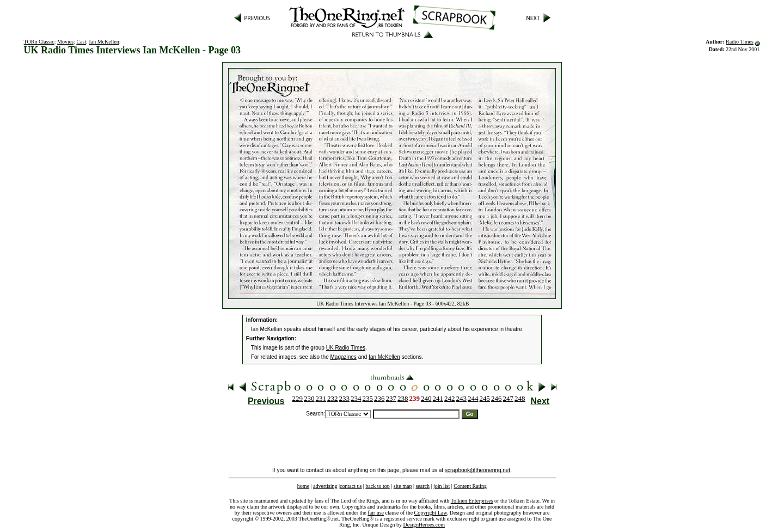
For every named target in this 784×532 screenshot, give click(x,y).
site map (403, 486)
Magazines (344, 357)
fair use (376, 513)
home (303, 486)
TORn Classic (39, 42)
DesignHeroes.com (424, 525)
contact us (351, 486)
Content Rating (470, 486)
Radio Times (740, 42)
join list (442, 486)
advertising (325, 486)
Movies (65, 42)
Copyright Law (431, 513)
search (422, 486)
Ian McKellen (104, 42)
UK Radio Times (346, 348)
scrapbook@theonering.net (477, 470)
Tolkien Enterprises (472, 501)
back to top (377, 486)
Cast (81, 42)
